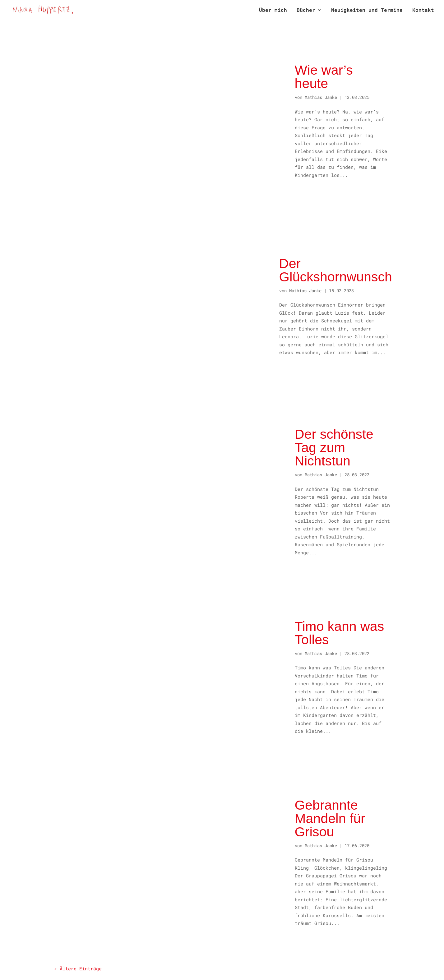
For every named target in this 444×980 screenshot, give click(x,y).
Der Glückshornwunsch (336, 270)
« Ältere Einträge (78, 968)
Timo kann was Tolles (340, 633)
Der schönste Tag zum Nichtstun (334, 447)
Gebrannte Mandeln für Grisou (330, 818)
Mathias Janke (321, 97)
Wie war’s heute (324, 77)
